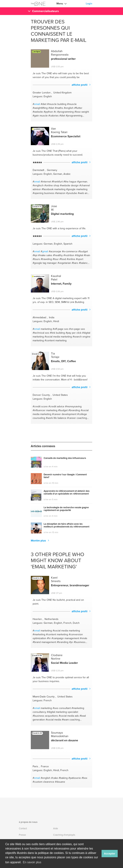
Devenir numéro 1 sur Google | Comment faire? (65, 476)
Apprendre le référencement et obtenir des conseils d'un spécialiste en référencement (67, 493)
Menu (60, 4)
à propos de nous (28, 822)
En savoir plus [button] (32, 862)
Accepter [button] (110, 854)
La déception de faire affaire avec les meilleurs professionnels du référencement (66, 525)
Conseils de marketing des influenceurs (65, 458)
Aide (56, 828)
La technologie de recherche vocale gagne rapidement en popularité (66, 509)
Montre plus (39, 541)
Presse (22, 835)
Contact (23, 828)
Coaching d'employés (64, 835)
